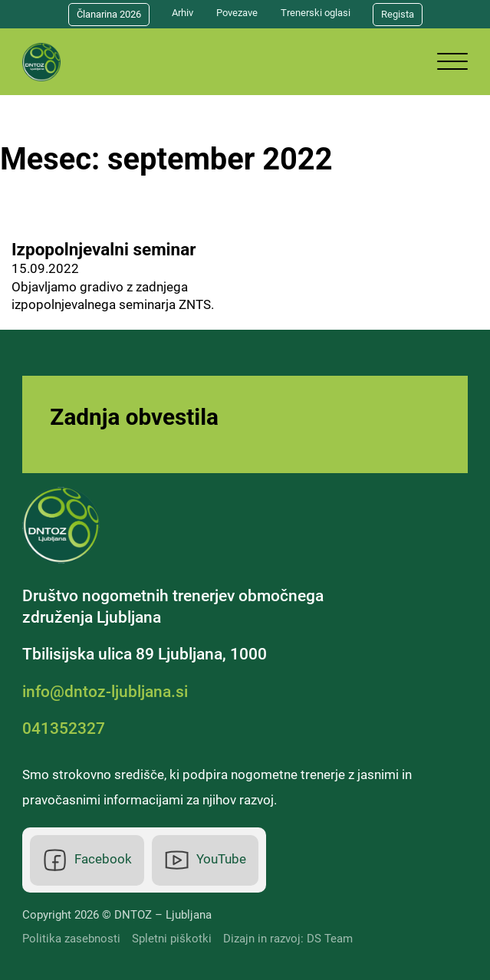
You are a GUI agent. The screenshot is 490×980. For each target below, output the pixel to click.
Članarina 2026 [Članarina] (109, 14)
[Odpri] (452, 62)
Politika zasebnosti (71, 939)
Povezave (237, 13)
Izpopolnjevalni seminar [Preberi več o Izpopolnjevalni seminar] (104, 249)
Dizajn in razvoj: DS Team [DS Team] (288, 939)
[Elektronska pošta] (109, 692)
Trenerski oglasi (316, 13)
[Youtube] (206, 860)
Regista (398, 14)
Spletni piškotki (172, 939)
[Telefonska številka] (67, 729)
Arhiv (183, 13)
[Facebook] (87, 860)
